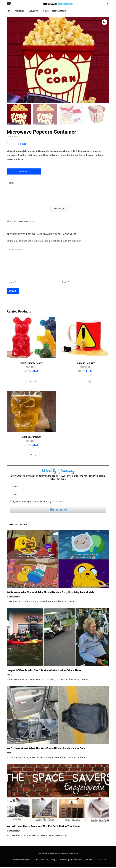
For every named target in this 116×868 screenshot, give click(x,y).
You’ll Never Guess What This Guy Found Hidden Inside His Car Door (46, 749)
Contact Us (101, 860)
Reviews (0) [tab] (59, 209)
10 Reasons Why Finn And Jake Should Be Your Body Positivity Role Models (50, 593)
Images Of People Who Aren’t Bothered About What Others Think (44, 671)
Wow (9, 753)
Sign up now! (58, 510)
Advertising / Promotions (70, 860)
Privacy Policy (41, 860)
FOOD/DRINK (33, 11)
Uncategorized (13, 597)
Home (9, 11)
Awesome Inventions (22, 860)
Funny (9, 675)
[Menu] (9, 3)
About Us (88, 860)
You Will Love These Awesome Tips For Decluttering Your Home (43, 826)
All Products (20, 11)
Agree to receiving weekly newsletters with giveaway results (37, 502)
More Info (24, 172)
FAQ (53, 860)
